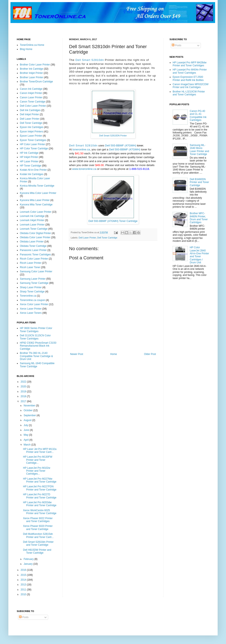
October (28, 410)
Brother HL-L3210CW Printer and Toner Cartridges (189, 93)
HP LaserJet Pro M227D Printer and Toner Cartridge (40, 496)
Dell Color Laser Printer (33, 106)
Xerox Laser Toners (31, 313)
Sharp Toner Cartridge (32, 292)
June (27, 430)
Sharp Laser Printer (31, 287)
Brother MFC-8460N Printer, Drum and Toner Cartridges (199, 218)
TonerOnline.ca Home (32, 45)
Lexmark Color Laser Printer (36, 212)
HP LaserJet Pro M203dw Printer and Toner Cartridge (40, 504)
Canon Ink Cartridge (31, 89)
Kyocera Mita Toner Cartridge (36, 205)
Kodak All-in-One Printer (33, 170)
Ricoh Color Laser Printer (34, 259)
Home (114, 354)
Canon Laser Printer (31, 97)
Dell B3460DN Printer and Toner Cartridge (199, 182)
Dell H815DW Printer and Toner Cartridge (37, 551)
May (26, 435)
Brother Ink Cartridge (31, 69)
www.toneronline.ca (84, 169)
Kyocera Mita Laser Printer (35, 200)
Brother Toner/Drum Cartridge (36, 82)
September (30, 415)
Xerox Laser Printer (31, 309)
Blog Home (26, 49)
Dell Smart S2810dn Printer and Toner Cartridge (38, 543)
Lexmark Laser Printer (32, 225)
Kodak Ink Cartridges (32, 174)
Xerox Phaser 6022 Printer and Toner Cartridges (38, 520)
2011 (24, 590)
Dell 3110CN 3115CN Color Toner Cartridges (35, 337)
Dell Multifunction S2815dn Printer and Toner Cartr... (38, 535)
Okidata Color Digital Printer (35, 233)
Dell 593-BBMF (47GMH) (121, 145)
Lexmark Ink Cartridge (32, 216)
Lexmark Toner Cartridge (34, 229)
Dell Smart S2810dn (90, 60)
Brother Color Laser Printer (35, 65)
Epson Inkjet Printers (31, 132)
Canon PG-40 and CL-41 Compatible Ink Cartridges (198, 116)
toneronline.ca (81, 149)
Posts (177, 45)
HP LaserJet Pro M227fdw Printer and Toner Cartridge (40, 480)
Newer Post (77, 354)
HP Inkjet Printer (29, 157)
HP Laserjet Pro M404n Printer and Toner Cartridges (190, 71)
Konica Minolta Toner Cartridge (37, 186)
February (29, 559)
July (26, 425)
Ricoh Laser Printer (31, 263)
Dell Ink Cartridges (30, 110)
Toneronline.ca (28, 296)
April (26, 440)
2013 (24, 585)
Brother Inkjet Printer (31, 73)
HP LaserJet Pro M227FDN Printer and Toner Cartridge (40, 488)
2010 (24, 594)
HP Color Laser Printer (33, 144)
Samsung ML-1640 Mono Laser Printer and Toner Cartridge (199, 150)
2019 (24, 392)
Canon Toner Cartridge (33, 102)
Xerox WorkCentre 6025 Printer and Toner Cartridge (40, 512)
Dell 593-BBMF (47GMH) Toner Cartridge (113, 221)
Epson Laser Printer (31, 136)
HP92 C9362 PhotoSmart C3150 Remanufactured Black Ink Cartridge (38, 346)
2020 (24, 387)
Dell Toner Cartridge (107, 238)
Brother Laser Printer (31, 77)
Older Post (150, 354)
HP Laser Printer (29, 161)
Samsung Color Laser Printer (36, 271)
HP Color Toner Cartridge (34, 149)
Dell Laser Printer (87, 238)
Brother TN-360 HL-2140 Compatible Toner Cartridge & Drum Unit (36, 356)
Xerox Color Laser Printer (34, 304)
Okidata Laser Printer (32, 242)
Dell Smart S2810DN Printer (113, 136)
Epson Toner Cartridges (33, 140)
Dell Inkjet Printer (29, 114)
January (28, 564)
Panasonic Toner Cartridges (35, 255)
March (28, 445)
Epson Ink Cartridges (32, 127)
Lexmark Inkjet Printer (32, 220)
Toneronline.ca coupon (33, 300)
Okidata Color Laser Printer (35, 237)
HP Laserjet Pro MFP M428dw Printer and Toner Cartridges (190, 64)
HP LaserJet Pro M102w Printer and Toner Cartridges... (37, 471)
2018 (24, 396)
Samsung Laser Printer (33, 279)
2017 (24, 401)
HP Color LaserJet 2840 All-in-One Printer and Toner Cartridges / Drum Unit (199, 255)
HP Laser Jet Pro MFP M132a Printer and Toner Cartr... (40, 451)
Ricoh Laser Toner (30, 267)
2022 (24, 382)
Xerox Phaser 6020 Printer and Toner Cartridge (38, 527)
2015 (24, 575)
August (28, 420)
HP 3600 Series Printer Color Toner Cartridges (36, 330)
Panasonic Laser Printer (33, 250)
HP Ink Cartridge (29, 153)
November (30, 406)
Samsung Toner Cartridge (34, 283)
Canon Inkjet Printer (31, 93)
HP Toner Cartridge (31, 166)
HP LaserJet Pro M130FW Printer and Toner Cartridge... (38, 460)
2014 (24, 580)
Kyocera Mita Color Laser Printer (38, 193)
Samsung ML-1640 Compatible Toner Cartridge (37, 365)
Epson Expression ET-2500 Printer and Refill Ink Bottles (188, 78)
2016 (24, 570)
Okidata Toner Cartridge (33, 246)
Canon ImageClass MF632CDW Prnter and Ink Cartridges (191, 86)
